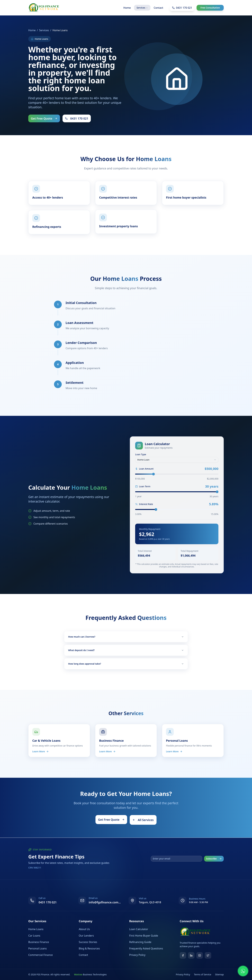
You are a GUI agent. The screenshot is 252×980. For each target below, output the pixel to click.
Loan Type (141, 454)
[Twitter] (208, 955)
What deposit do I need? (126, 650)
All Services (143, 820)
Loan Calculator (139, 929)
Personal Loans (37, 948)
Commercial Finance (40, 955)
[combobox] (177, 460)
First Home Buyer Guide (144, 936)
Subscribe (214, 859)
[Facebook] (183, 955)
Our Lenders (86, 936)
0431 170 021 (77, 118)
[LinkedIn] (191, 955)
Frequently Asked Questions (146, 948)
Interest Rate (144, 504)
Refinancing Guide (140, 942)
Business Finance (39, 942)
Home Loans (36, 929)
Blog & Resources (89, 948)
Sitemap (219, 974)
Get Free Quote (44, 118)
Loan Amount (144, 469)
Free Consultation (210, 8)
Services (142, 8)
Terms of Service (203, 974)
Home (127, 8)
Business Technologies (90, 974)
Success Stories (88, 942)
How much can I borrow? (126, 637)
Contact (158, 8)
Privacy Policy (137, 955)
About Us (84, 929)
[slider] (153, 474)
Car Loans (34, 936)
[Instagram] (200, 955)
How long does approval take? (126, 664)
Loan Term (143, 486)
